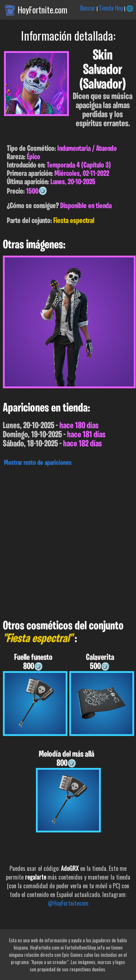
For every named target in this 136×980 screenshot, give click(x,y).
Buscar (88, 8)
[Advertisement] (68, 541)
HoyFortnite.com (43, 10)
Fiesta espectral (74, 221)
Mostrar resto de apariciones (38, 463)
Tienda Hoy (111, 8)
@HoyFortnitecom (68, 903)
